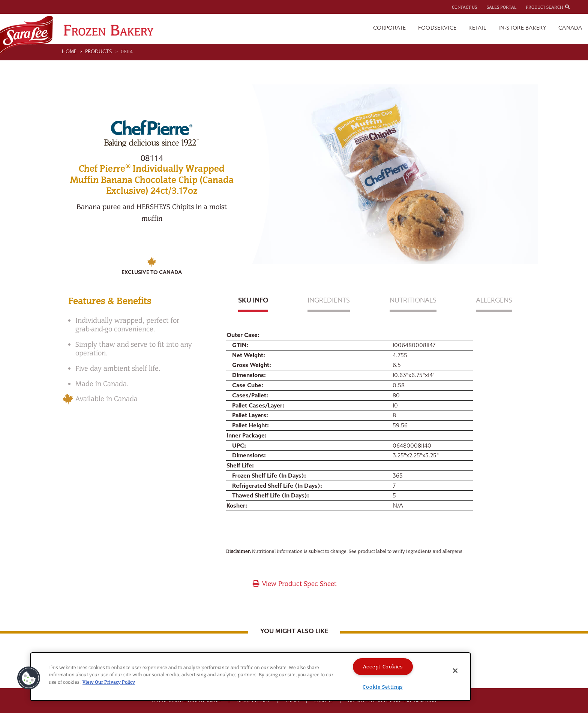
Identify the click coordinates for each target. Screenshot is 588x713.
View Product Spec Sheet (294, 584)
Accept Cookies (383, 667)
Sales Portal (502, 7)
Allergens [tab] (494, 300)
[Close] (455, 671)
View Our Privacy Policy (109, 682)
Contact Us (464, 7)
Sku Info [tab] (253, 300)
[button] (29, 678)
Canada (570, 28)
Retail (477, 28)
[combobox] (574, 7)
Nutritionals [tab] (413, 300)
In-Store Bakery (522, 28)
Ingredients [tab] (329, 300)
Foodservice (437, 28)
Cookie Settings (383, 687)
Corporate (390, 28)
